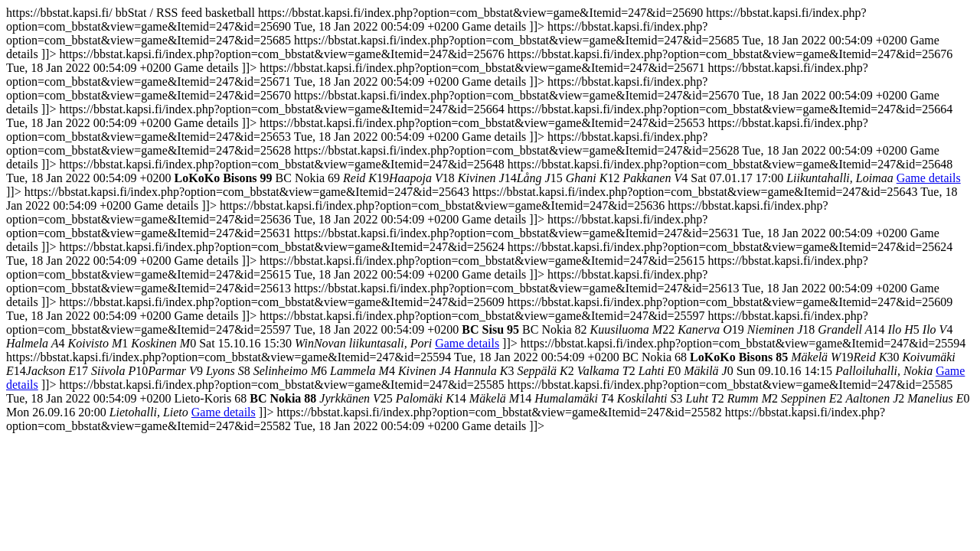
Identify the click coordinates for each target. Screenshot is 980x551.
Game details (929, 178)
